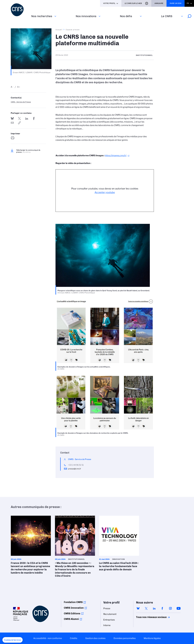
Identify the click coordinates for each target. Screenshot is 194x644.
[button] (13, 640)
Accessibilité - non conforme (48, 638)
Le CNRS (167, 16)
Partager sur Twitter (19, 118)
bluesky (138, 608)
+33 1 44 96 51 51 (76, 465)
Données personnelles (125, 638)
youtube (179, 608)
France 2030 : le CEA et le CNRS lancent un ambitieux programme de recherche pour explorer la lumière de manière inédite (31, 546)
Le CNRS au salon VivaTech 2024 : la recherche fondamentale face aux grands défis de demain (119, 544)
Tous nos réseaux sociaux (147, 617)
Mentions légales (152, 638)
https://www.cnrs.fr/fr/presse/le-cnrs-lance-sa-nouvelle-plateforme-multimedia (19, 123)
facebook (162, 608)
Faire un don (176, 3)
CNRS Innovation (74, 608)
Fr (188, 3)
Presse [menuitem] (107, 608)
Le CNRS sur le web (133, 3)
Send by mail (12, 123)
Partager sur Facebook (34, 118)
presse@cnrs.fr (75, 469)
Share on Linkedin (27, 118)
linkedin (154, 608)
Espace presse (73, 30)
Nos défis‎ (126, 16)
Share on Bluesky (12, 118)
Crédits (74, 638)
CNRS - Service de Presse (21, 102)
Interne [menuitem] (107, 625)
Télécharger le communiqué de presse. (28, 151)
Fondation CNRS (73, 602)
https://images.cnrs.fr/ (116, 156)
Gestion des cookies (95, 638)
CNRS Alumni (71, 619)
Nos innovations (86, 16)
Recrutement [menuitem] (110, 614)
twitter (146, 608)
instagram (170, 608)
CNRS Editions (72, 614)
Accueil (59, 30)
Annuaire (159, 3)
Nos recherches (42, 16)
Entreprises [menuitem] (109, 620)
